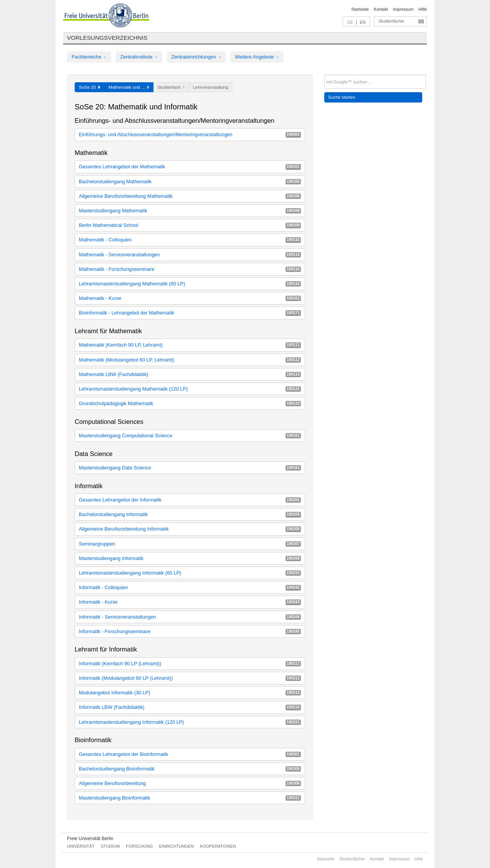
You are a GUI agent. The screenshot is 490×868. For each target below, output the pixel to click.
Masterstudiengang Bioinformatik (190, 798)
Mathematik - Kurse (190, 298)
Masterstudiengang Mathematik (190, 211)
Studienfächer (391, 21)
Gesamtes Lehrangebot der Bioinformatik (190, 754)
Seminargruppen (190, 544)
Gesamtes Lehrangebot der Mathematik (190, 167)
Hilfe (423, 9)
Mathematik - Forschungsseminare (190, 269)
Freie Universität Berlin (90, 839)
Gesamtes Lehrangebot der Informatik (190, 500)
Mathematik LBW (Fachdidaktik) (190, 374)
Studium (110, 846)
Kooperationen (218, 846)
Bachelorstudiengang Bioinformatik (190, 769)
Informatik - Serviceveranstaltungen (190, 617)
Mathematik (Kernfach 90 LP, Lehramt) (190, 345)
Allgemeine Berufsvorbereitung (190, 783)
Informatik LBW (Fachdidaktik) (190, 707)
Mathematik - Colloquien (190, 240)
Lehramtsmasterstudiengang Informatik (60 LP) (190, 573)
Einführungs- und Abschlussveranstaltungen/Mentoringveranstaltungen (190, 134)
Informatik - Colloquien (190, 587)
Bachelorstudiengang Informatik (190, 514)
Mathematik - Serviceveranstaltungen (190, 255)
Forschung (139, 846)
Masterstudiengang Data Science (190, 468)
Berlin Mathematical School (190, 225)
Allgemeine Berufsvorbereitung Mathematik (190, 196)
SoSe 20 (90, 87)
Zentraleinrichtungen (196, 57)
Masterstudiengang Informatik (190, 558)
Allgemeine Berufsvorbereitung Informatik (190, 529)
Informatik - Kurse (190, 602)
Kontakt (381, 9)
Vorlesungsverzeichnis (107, 38)
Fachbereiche (89, 57)
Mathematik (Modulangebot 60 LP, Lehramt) (190, 360)
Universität (81, 846)
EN (363, 22)
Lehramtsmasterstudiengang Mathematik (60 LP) (190, 284)
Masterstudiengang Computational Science (190, 436)
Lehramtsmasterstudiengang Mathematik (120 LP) (190, 389)
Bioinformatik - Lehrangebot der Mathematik (190, 313)
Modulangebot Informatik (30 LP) (190, 693)
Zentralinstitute (139, 57)
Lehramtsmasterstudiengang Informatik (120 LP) (190, 722)
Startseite (360, 9)
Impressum (403, 9)
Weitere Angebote (257, 57)
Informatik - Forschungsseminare (190, 631)
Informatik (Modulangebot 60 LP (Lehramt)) (190, 678)
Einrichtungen (177, 846)
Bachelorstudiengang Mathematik (190, 182)
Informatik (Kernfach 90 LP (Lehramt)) (190, 664)
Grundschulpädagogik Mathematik (190, 403)
